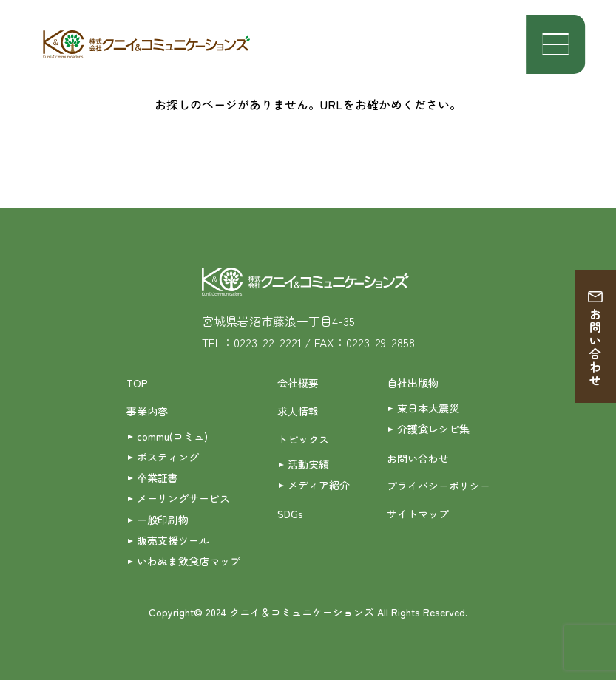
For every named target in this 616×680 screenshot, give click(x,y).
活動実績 (308, 464)
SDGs (290, 514)
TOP (137, 383)
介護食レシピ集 (433, 429)
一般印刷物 (163, 520)
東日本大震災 (428, 408)
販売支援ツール (173, 540)
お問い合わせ (595, 347)
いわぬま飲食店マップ (189, 561)
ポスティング (168, 457)
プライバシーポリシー (439, 486)
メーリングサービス (183, 498)
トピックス (303, 439)
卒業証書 (158, 477)
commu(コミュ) (172, 436)
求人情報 (298, 411)
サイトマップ (418, 514)
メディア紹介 (319, 485)
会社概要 (298, 383)
